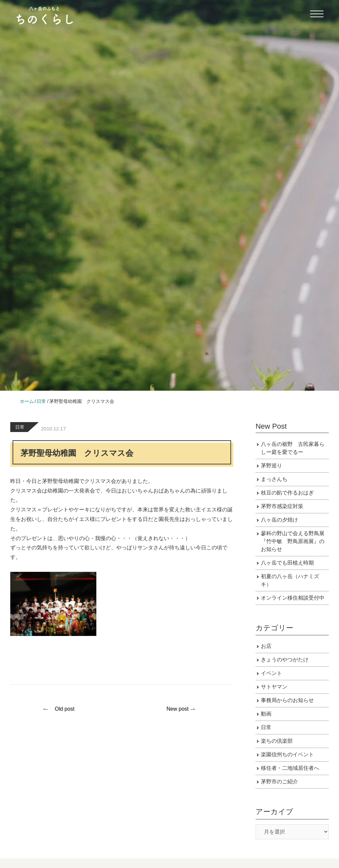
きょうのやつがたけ (285, 660)
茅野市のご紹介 (279, 782)
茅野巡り (271, 466)
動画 (266, 714)
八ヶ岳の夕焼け (279, 520)
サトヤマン (274, 687)
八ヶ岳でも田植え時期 (287, 563)
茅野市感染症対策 (282, 506)
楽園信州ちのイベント (287, 754)
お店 (266, 646)
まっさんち (274, 479)
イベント (271, 673)
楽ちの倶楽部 (277, 741)
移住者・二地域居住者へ (290, 768)
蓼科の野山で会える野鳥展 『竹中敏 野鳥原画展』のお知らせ (295, 541)
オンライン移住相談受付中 (293, 598)
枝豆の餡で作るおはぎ (287, 493)
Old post (65, 709)
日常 (20, 427)
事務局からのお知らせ (287, 700)
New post (178, 709)
